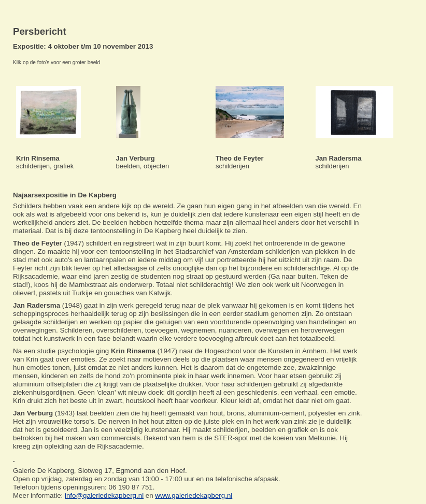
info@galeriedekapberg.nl (104, 495)
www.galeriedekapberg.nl (194, 495)
